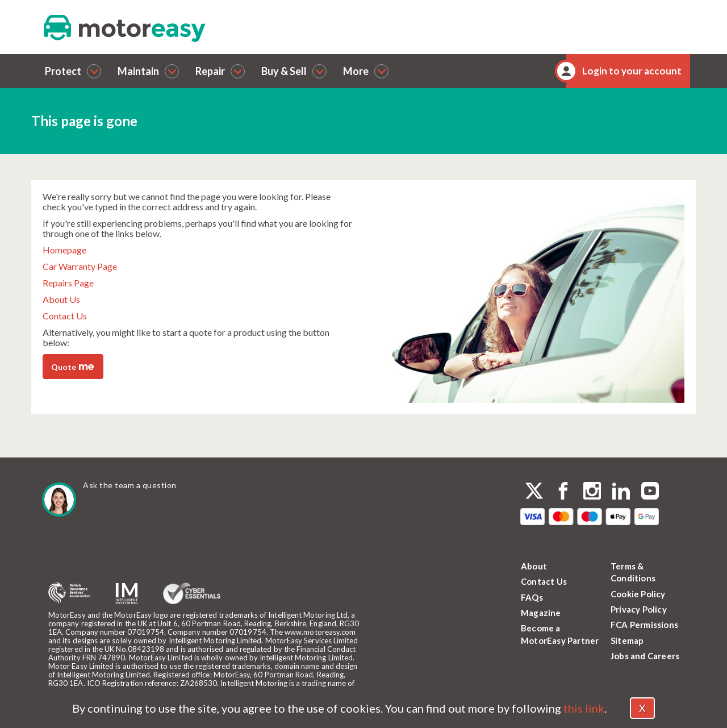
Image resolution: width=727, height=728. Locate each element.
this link (584, 708)
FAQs (532, 597)
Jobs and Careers (645, 656)
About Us (61, 299)
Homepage (64, 250)
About (534, 566)
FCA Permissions (644, 625)
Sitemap (627, 640)
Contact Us (65, 316)
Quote (72, 366)
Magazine (541, 613)
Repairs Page (68, 283)
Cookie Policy (638, 594)
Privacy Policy (639, 609)
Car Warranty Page (80, 266)
